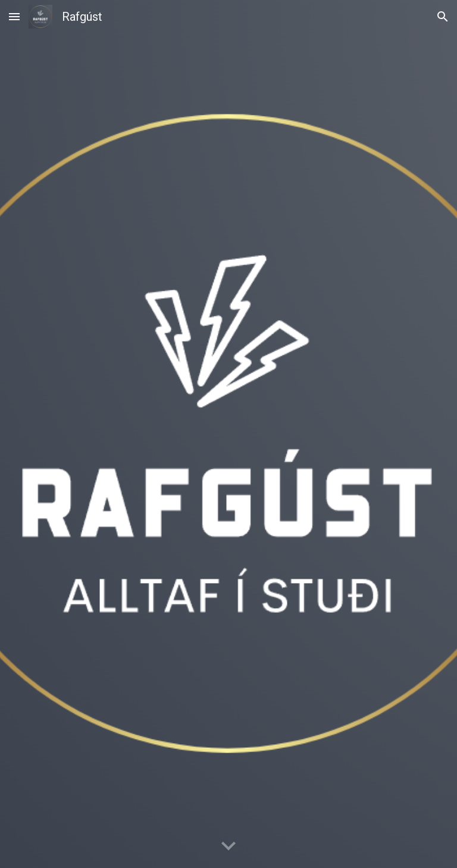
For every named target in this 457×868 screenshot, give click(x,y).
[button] (14, 16)
